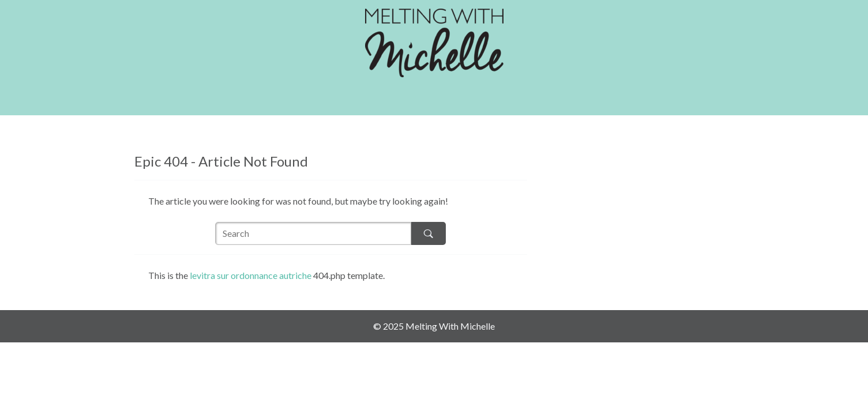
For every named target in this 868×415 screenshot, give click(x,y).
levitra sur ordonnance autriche (251, 275)
